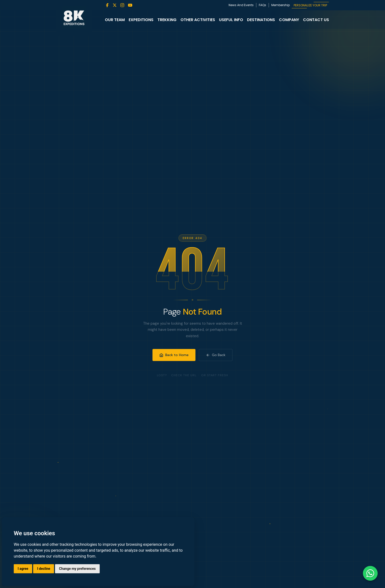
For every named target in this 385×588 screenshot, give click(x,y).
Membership (281, 5)
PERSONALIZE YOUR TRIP (310, 5)
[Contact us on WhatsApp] (370, 573)
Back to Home (174, 355)
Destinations (261, 20)
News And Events (241, 5)
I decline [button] (44, 569)
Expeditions (141, 20)
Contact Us (316, 20)
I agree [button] (23, 569)
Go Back (216, 355)
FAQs (262, 5)
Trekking (167, 20)
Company (289, 20)
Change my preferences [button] (77, 569)
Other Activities (198, 20)
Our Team (115, 20)
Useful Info (231, 20)
